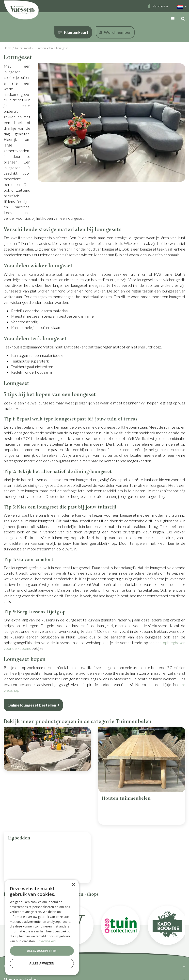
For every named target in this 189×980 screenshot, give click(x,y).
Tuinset (16, 798)
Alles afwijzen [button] (42, 963)
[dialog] (42, 927)
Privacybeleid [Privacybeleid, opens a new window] (46, 941)
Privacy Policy (88, 974)
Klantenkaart (73, 32)
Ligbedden (19, 818)
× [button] (73, 885)
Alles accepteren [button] (42, 951)
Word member (115, 32)
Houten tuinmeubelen (126, 798)
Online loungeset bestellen (32, 705)
